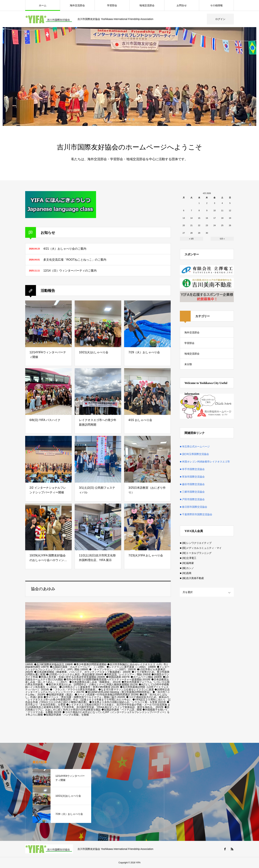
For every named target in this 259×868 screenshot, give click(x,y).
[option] (129, 77)
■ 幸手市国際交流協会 (192, 469)
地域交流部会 (147, 5)
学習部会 (112, 5)
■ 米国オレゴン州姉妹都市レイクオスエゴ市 (205, 462)
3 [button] (133, 119)
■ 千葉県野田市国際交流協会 (196, 514)
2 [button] (129, 119)
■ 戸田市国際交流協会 (192, 499)
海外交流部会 (77, 5)
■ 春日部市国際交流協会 (194, 507)
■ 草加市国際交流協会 (192, 477)
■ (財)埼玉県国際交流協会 (194, 454)
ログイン (220, 19)
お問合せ (182, 5)
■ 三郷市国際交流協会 (192, 492)
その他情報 (216, 5)
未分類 (188, 364)
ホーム (43, 5)
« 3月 (191, 239)
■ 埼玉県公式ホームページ (195, 446)
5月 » (222, 239)
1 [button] (126, 119)
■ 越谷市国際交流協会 (192, 484)
